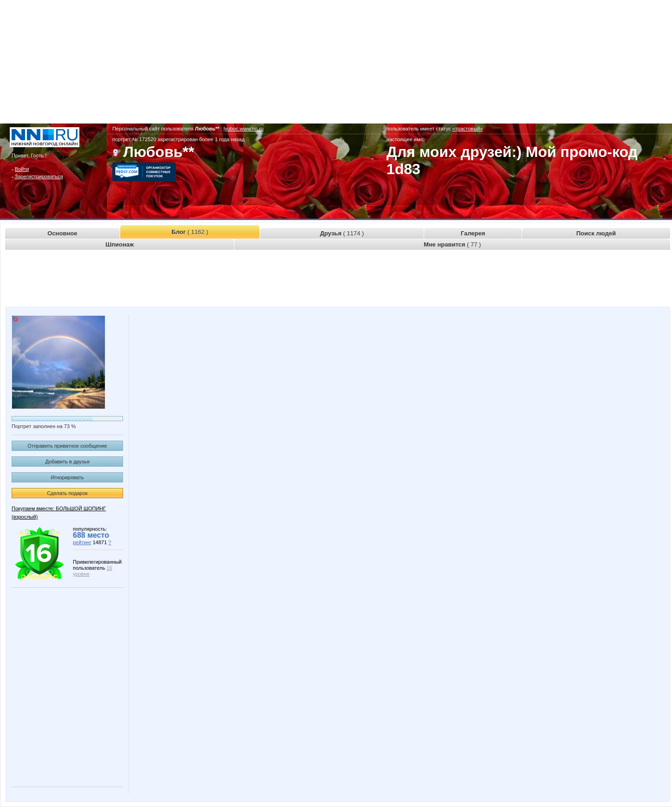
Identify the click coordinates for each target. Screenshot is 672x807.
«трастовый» (467, 129)
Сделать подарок (67, 493)
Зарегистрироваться (39, 176)
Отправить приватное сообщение (67, 446)
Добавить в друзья (67, 462)
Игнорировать (68, 477)
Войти (22, 169)
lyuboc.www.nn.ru (244, 129)
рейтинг (82, 542)
